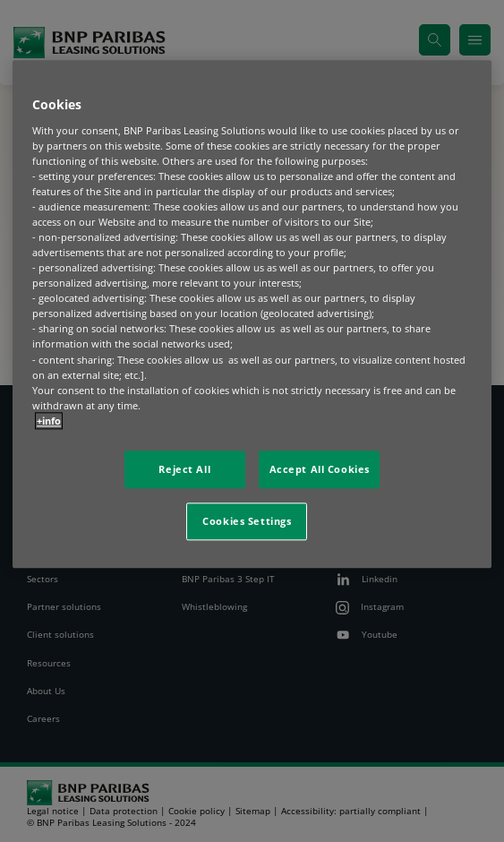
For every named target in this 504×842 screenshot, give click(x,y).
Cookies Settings (247, 521)
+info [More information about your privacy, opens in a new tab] (49, 421)
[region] (252, 314)
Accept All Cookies (320, 469)
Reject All (184, 469)
